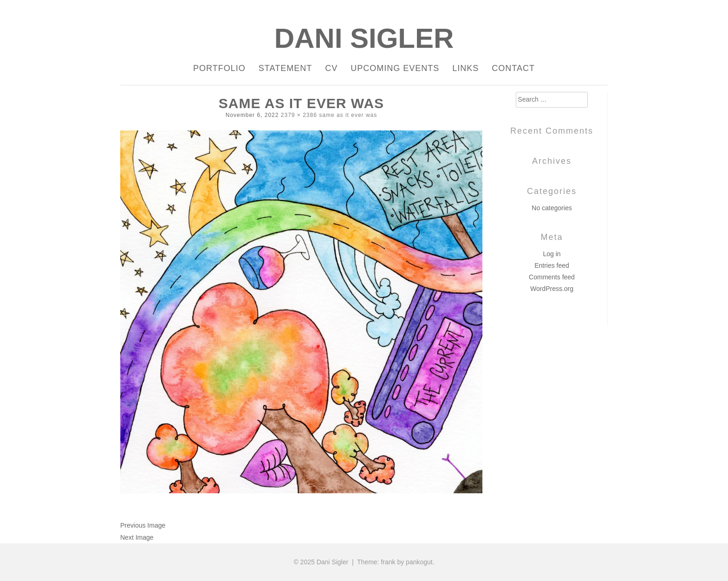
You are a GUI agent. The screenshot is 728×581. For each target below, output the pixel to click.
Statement (285, 68)
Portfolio (219, 68)
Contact (513, 68)
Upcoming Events (395, 68)
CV (331, 68)
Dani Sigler (364, 38)
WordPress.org (552, 289)
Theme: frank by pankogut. (396, 562)
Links (465, 68)
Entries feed (552, 265)
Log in (552, 254)
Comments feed (552, 277)
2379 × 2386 (299, 115)
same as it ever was (348, 115)
